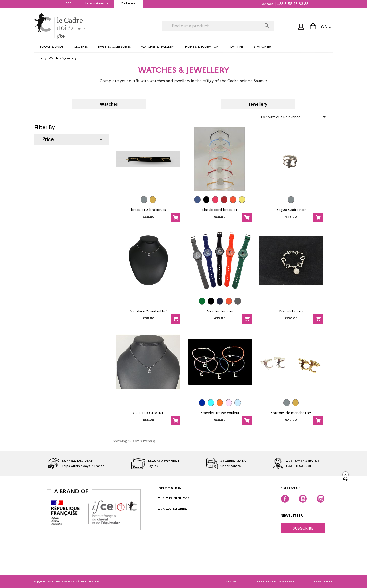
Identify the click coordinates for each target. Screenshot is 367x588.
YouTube (303, 499)
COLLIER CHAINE (148, 413)
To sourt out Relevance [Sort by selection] (294, 117)
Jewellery (258, 104)
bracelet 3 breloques (148, 210)
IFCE (68, 3)
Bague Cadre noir (291, 210)
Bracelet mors (291, 311)
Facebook (285, 499)
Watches (109, 104)
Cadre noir (129, 3)
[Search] (212, 26)
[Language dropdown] (327, 28)
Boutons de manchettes (291, 413)
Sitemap (231, 581)
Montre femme (220, 311)
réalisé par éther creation (81, 581)
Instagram (321, 499)
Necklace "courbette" (148, 311)
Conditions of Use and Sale (275, 581)
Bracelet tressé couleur (220, 413)
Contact (267, 4)
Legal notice (323, 581)
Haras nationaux (96, 3)
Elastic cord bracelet (220, 210)
